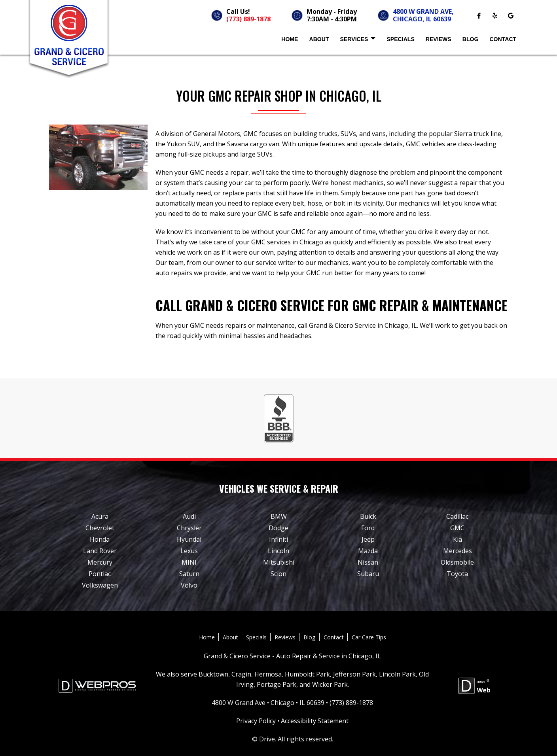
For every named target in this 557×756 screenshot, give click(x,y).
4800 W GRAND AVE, (423, 11)
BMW (279, 516)
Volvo (189, 585)
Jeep (368, 539)
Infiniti (278, 539)
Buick (368, 516)
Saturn (189, 574)
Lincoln (278, 551)
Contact (503, 39)
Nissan (368, 562)
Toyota (457, 574)
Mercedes (458, 551)
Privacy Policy (256, 721)
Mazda (368, 551)
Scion (278, 574)
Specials (400, 39)
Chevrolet (100, 528)
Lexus (189, 551)
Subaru (368, 574)
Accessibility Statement (315, 721)
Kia (458, 539)
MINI (189, 562)
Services (358, 40)
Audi (189, 516)
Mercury (100, 562)
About (319, 39)
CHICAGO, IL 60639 (422, 19)
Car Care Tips (369, 637)
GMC (457, 528)
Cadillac (457, 516)
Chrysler (189, 528)
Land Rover (100, 551)
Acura (100, 516)
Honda (100, 539)
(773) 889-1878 (248, 19)
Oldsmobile (457, 562)
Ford (368, 528)
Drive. (268, 739)
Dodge (278, 528)
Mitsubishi (279, 562)
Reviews (439, 39)
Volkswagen (100, 585)
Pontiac (100, 574)
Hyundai (189, 539)
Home (290, 39)
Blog (471, 39)
